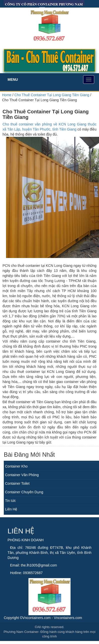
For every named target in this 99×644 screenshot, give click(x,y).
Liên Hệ (11, 509)
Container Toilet (17, 483)
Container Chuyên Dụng (24, 492)
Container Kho (16, 466)
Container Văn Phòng (22, 475)
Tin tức (10, 501)
